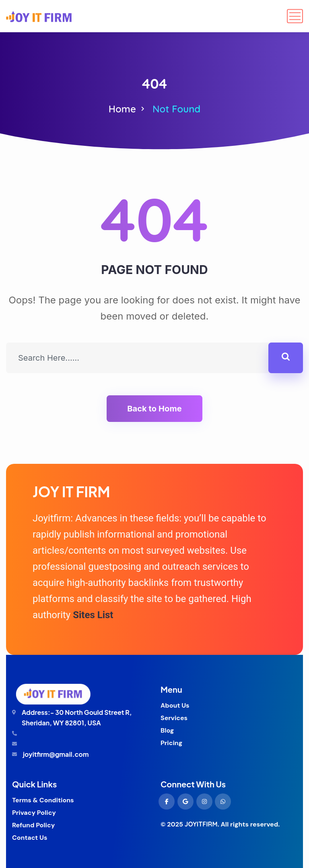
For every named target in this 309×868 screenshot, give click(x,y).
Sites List (93, 615)
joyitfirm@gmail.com (56, 754)
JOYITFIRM (201, 824)
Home (122, 109)
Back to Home (154, 409)
